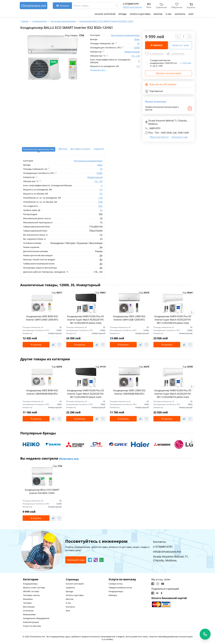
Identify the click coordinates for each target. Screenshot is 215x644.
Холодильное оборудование (36, 618)
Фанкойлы (28, 599)
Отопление (28, 611)
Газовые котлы (116, 584)
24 (101, 210)
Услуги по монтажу (32, 626)
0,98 (100, 202)
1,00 (100, 198)
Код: (57, 293)
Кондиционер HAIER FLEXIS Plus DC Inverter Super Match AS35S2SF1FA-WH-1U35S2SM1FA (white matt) (173, 320)
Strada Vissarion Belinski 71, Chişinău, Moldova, (166, 122)
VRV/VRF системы (31, 591)
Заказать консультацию (169, 73)
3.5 (101, 194)
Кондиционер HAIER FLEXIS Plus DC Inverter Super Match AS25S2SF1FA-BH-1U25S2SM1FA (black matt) (86, 394)
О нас (169, 14)
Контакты (180, 14)
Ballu (137, 39)
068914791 (155, 128)
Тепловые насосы (31, 595)
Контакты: (160, 542)
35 (138, 43)
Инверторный (132, 52)
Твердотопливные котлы (120, 588)
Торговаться (154, 91)
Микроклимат (30, 614)
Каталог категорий (105, 14)
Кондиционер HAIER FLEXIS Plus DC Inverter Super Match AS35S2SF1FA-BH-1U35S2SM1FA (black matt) (86, 320)
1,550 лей (185, 63)
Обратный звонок (132, 7)
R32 (101, 206)
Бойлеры (113, 595)
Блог (191, 14)
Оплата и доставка (140, 14)
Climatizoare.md (34, 6)
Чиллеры (27, 603)
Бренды (123, 14)
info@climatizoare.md (167, 552)
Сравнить (70, 588)
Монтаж (158, 14)
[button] (192, 312)
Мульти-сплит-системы (34, 588)
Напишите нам (180, 137)
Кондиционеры (30, 584)
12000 (137, 48)
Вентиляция (29, 607)
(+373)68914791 (131, 4)
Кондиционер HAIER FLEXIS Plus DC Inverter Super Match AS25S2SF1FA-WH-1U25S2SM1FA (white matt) (173, 394)
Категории (31, 579)
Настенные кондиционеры (125, 35)
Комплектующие (31, 622)
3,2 (138, 66)
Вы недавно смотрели (49, 458)
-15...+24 (135, 56)
